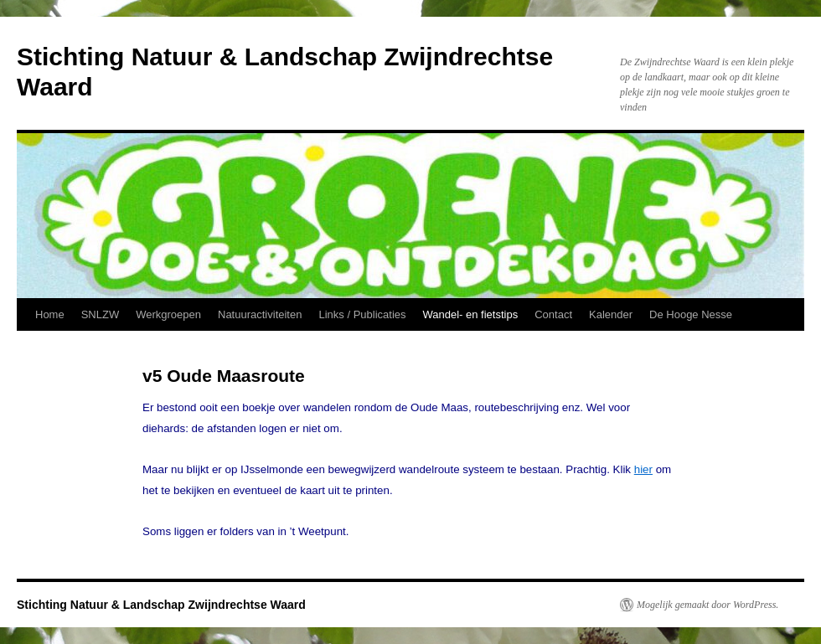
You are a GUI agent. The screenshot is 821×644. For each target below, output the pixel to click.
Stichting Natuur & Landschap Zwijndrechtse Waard (161, 605)
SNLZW (101, 314)
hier (643, 469)
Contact (553, 314)
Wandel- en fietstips (471, 314)
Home (50, 314)
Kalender (611, 314)
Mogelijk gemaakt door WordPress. (707, 605)
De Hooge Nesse (691, 314)
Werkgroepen (168, 314)
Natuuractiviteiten (260, 314)
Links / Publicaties (362, 314)
